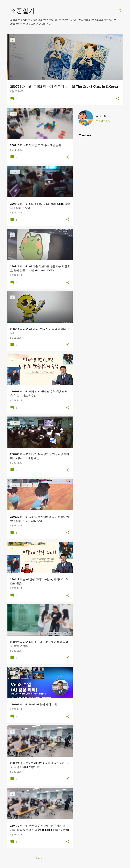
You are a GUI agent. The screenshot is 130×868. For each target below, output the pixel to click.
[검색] (121, 11)
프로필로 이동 (103, 121)
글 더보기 (40, 858)
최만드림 (101, 116)
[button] (118, 99)
